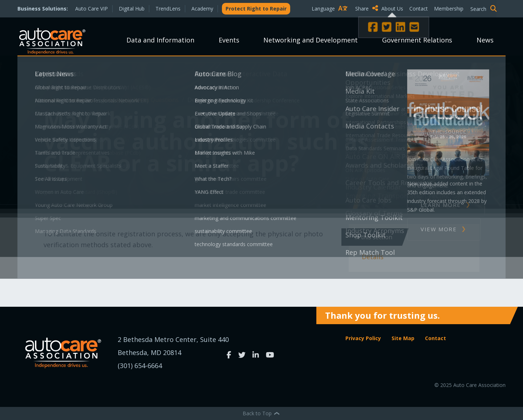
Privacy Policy (363, 338)
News (485, 40)
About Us (392, 9)
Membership (449, 9)
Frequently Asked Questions (141, 100)
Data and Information (160, 40)
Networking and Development (311, 40)
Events (229, 40)
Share (367, 8)
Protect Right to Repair (256, 9)
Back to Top (261, 413)
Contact (419, 9)
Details (373, 257)
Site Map (403, 338)
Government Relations (417, 40)
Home (52, 100)
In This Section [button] (373, 237)
